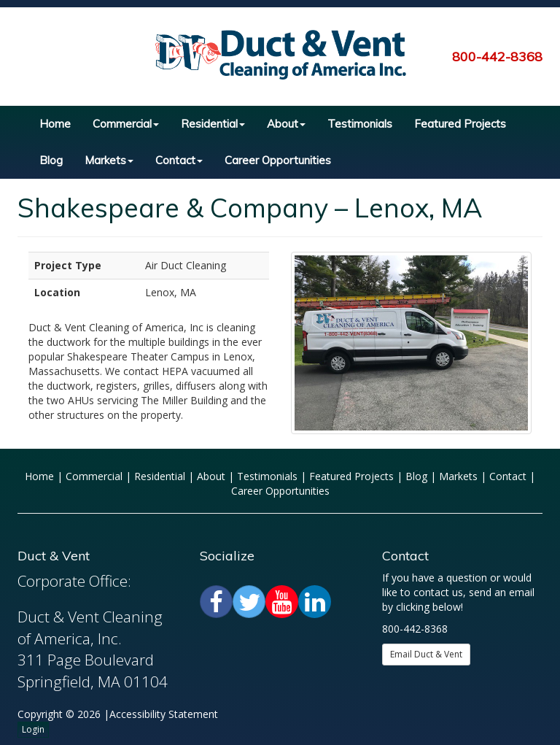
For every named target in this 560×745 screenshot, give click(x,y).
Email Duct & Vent (426, 654)
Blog (51, 160)
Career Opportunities (278, 160)
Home (55, 124)
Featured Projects (460, 124)
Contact (179, 160)
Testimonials (360, 124)
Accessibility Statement (164, 714)
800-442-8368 (497, 57)
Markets (109, 160)
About (286, 124)
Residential (213, 124)
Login (33, 729)
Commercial (126, 124)
